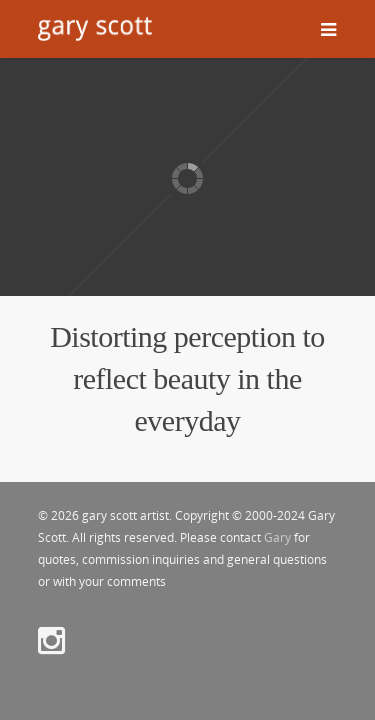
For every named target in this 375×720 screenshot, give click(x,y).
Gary (277, 537)
